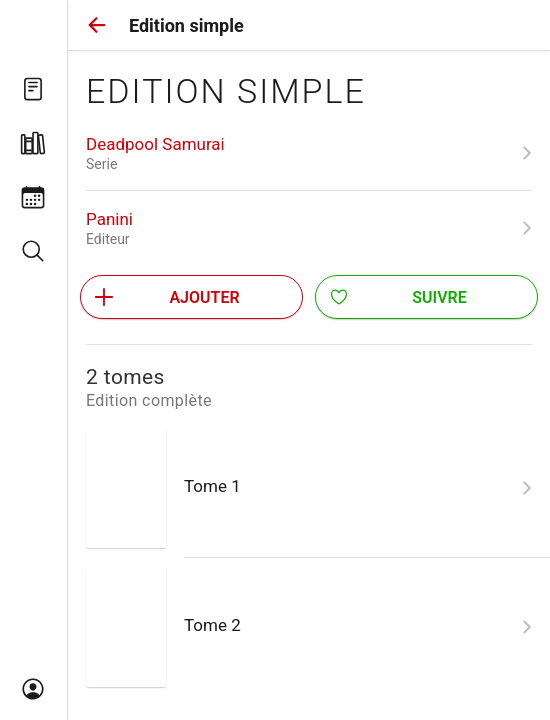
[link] (309, 153)
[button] (97, 25)
